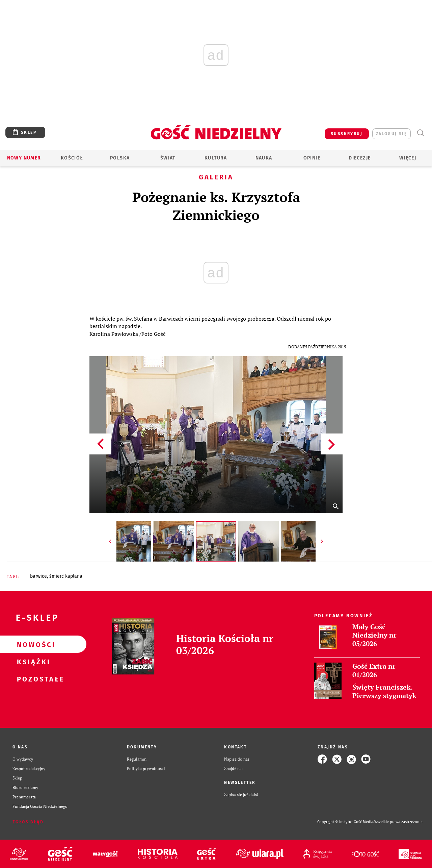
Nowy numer (24, 158)
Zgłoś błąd (28, 822)
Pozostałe (32, 679)
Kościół (72, 158)
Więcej (408, 158)
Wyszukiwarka (420, 133)
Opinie (312, 158)
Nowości (32, 644)
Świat (168, 158)
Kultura (216, 158)
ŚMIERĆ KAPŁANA (66, 576)
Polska (120, 158)
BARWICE (38, 576)
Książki (32, 662)
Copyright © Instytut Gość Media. (346, 822)
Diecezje (360, 158)
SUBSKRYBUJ (347, 134)
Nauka (264, 158)
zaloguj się (391, 134)
